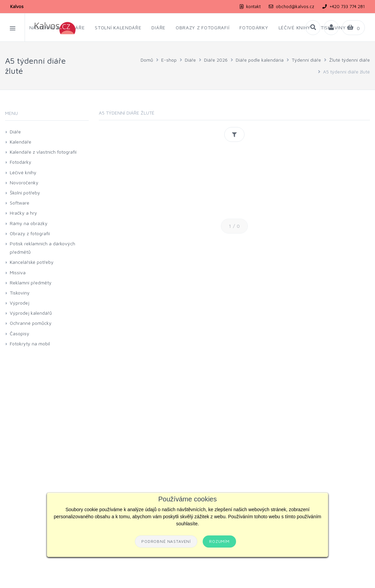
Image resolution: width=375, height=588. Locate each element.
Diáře (190, 60)
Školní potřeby (25, 193)
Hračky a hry (23, 213)
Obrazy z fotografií (30, 233)
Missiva (18, 272)
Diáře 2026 (216, 60)
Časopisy (20, 333)
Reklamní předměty (31, 283)
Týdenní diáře (306, 60)
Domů (147, 60)
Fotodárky (21, 162)
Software (20, 203)
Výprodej (20, 303)
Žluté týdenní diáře (350, 60)
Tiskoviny (20, 293)
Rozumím (219, 541)
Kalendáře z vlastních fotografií (43, 152)
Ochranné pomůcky (31, 323)
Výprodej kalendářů (31, 313)
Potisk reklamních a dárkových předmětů (42, 248)
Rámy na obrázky (29, 223)
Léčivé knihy (23, 172)
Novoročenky (24, 182)
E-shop (169, 60)
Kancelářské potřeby (32, 262)
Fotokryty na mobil (30, 344)
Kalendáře (21, 142)
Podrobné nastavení (166, 541)
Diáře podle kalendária (260, 60)
